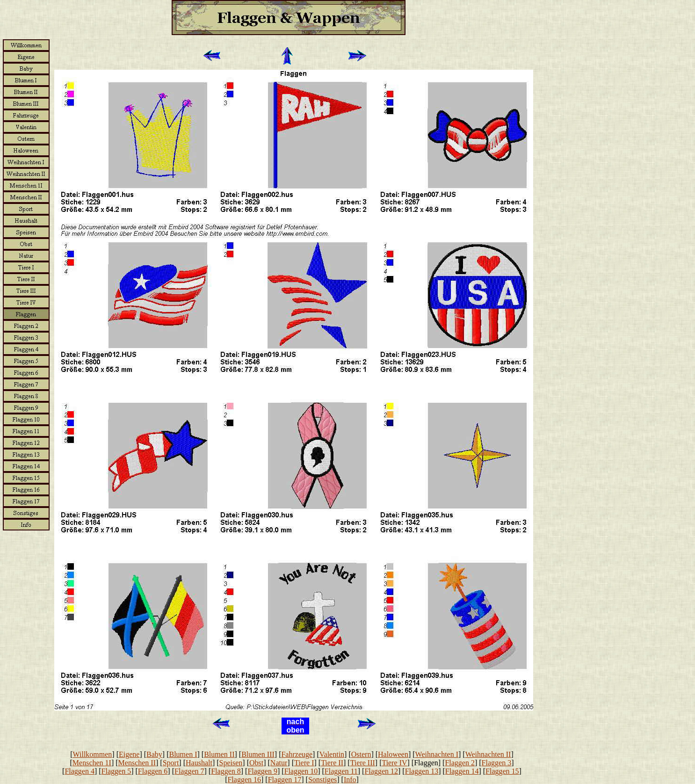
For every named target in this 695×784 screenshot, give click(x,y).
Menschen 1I (92, 763)
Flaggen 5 (116, 771)
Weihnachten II (488, 754)
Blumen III (258, 754)
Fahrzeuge (297, 754)
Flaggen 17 (285, 780)
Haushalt (199, 763)
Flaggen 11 (341, 771)
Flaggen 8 (226, 771)
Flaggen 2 (460, 763)
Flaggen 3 (497, 763)
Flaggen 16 (244, 780)
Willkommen (93, 754)
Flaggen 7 (189, 771)
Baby (154, 754)
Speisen (231, 763)
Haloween (393, 754)
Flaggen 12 (381, 771)
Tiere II (332, 763)
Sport (171, 763)
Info (350, 780)
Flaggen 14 (462, 771)
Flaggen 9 (262, 771)
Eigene (129, 754)
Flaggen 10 (301, 771)
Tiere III (363, 763)
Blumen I (183, 754)
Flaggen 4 (80, 771)
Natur (279, 763)
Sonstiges (322, 780)
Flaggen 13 (422, 771)
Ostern (361, 754)
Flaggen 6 (153, 771)
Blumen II (219, 754)
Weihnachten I (437, 754)
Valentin (332, 754)
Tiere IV (394, 763)
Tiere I (304, 763)
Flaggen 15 (502, 771)
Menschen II (137, 763)
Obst (256, 763)
